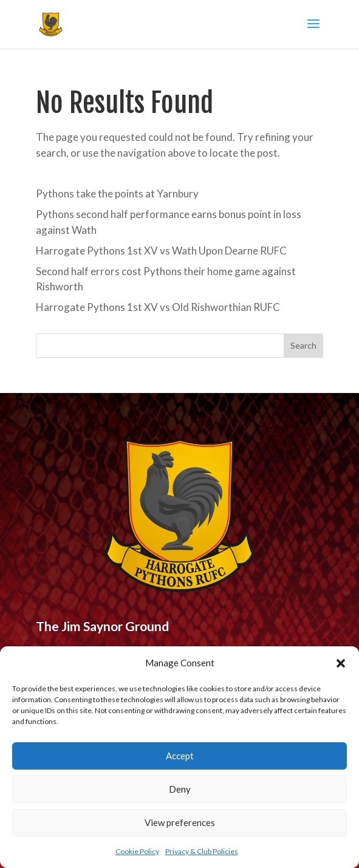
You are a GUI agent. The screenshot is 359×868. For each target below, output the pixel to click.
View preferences (180, 822)
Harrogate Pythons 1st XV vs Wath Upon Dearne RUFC (161, 251)
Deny (180, 789)
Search (303, 345)
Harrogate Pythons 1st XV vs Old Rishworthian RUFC (158, 307)
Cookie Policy (137, 851)
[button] (341, 663)
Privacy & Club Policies (202, 851)
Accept (180, 756)
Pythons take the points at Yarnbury (117, 193)
